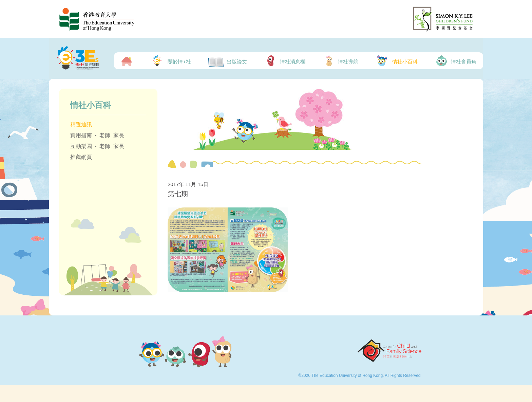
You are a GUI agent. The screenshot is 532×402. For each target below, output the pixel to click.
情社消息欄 (285, 61)
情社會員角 (456, 61)
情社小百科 (396, 61)
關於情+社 (170, 61)
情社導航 (341, 61)
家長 (119, 135)
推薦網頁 (81, 157)
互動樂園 (81, 146)
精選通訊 (81, 124)
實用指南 (81, 135)
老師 (105, 135)
